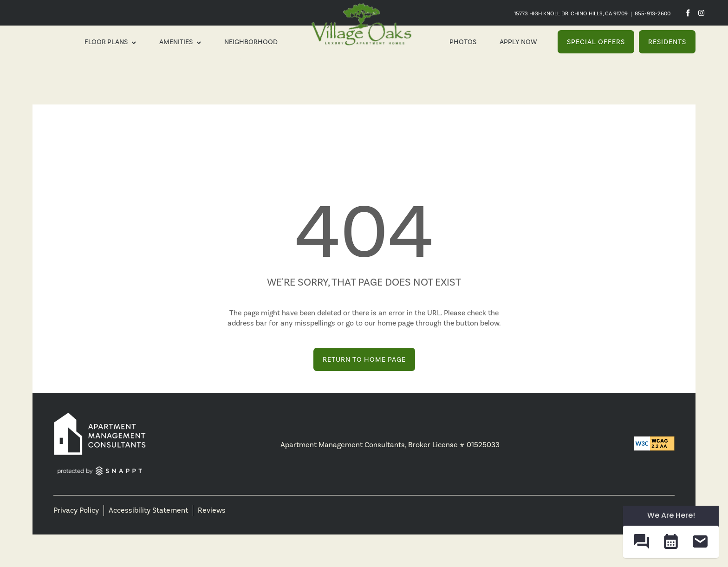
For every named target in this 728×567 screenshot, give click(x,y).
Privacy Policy (76, 510)
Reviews (212, 510)
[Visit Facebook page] (688, 13)
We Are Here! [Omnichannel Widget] (671, 515)
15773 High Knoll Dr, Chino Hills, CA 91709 (571, 13)
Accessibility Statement (148, 510)
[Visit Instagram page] (701, 13)
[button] (596, 42)
